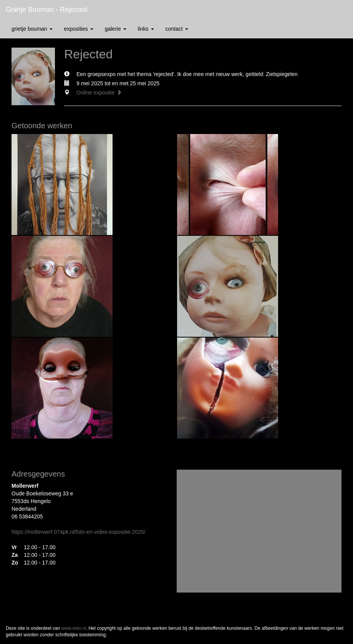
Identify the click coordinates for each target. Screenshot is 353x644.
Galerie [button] (116, 29)
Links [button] (146, 29)
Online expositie (99, 93)
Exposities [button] (79, 29)
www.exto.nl (74, 628)
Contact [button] (177, 29)
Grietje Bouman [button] (32, 29)
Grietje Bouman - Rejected (46, 10)
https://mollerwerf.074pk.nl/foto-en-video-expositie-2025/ (79, 532)
